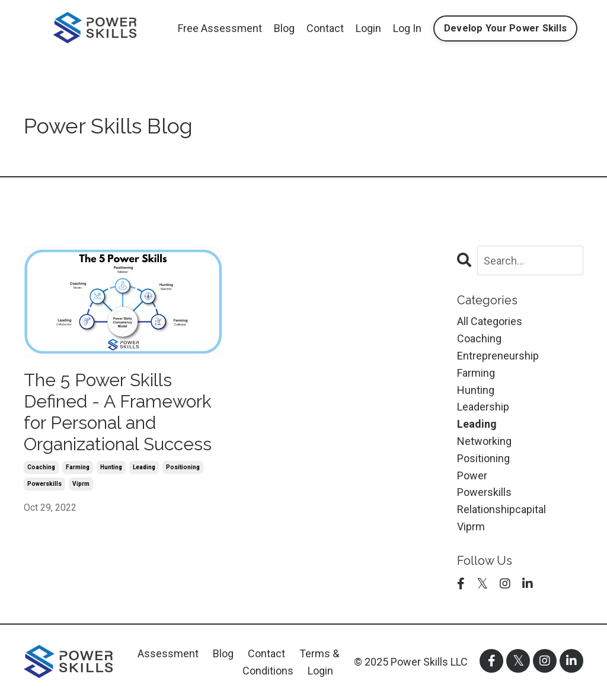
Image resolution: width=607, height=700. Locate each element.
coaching (41, 467)
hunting (111, 467)
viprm (81, 484)
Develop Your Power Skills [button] (505, 28)
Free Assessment (220, 28)
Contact (325, 28)
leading (144, 467)
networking (484, 441)
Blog (284, 28)
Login (368, 28)
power (472, 475)
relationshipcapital (501, 509)
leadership (483, 407)
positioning (183, 467)
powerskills (44, 484)
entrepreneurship (498, 356)
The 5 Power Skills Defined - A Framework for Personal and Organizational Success (118, 412)
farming (78, 467)
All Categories (490, 321)
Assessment (168, 653)
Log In (407, 28)
